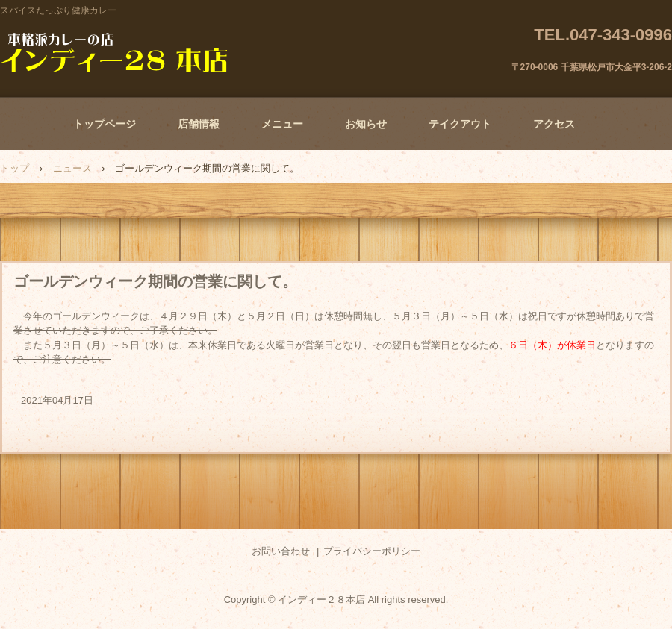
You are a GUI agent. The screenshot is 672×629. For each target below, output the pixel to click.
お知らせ (366, 124)
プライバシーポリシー (372, 551)
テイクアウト (460, 124)
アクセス (554, 124)
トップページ (105, 124)
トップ (15, 168)
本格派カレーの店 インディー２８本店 (114, 52)
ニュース (72, 168)
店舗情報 (199, 124)
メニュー (282, 124)
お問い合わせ (281, 551)
